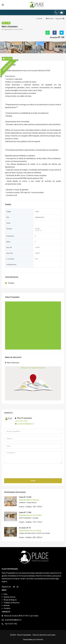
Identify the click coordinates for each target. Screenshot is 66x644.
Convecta (39, 639)
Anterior (50, 19)
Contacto (7, 608)
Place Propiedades (23, 417)
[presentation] (22, 470)
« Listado (39, 19)
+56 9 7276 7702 (21, 421)
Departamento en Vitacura (29, 499)
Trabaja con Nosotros (12, 602)
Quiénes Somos (10, 596)
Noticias (7, 605)
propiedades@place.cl (24, 423)
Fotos (7, 58)
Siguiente (60, 19)
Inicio (6, 594)
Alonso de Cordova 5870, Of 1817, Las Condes (21, 615)
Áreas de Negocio (10, 599)
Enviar (33, 480)
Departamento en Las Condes (30, 515)
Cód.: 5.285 (6, 23)
